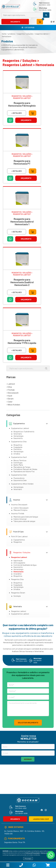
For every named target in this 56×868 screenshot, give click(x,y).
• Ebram (10, 399)
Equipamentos (17, 423)
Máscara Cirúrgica (20, 510)
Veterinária (15, 606)
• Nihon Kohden (13, 405)
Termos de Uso (45, 853)
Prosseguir (28, 858)
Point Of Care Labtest (19, 536)
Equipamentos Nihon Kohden (22, 484)
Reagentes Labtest (42, 34)
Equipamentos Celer (19, 475)
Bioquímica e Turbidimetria (24, 432)
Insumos (14, 500)
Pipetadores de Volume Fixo (24, 471)
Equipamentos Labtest (20, 428)
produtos (12, 34)
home (4, 34)
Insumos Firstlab (18, 513)
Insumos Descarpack (19, 505)
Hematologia (18, 436)
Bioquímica (18, 445)
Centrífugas (18, 463)
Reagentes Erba (17, 579)
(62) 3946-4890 (45, 5)
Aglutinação (18, 561)
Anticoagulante (19, 563)
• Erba (9, 387)
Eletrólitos (18, 449)
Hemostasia (7, 36)
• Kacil (9, 396)
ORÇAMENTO (15, 22)
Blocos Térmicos (20, 460)
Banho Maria (18, 465)
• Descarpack (12, 393)
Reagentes (18, 542)
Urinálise (17, 454)
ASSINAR (28, 759)
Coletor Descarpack (21, 508)
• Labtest (11, 384)
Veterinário (18, 434)
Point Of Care (16, 532)
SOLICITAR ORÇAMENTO (28, 723)
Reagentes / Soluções (25, 34)
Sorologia (17, 596)
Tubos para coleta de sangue (24, 521)
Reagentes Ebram (18, 593)
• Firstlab (11, 390)
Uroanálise (18, 574)
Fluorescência (19, 478)
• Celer (9, 402)
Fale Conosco (44, 3)
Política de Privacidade (32, 853)
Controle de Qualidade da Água (25, 565)
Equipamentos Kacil (19, 457)
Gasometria (18, 438)
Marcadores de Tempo (22, 467)
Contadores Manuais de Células (25, 469)
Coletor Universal (20, 519)
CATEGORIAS (28, 27)
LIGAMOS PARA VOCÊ (41, 819)
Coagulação (18, 447)
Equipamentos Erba (19, 442)
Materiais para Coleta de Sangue (26, 517)
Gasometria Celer (20, 480)
